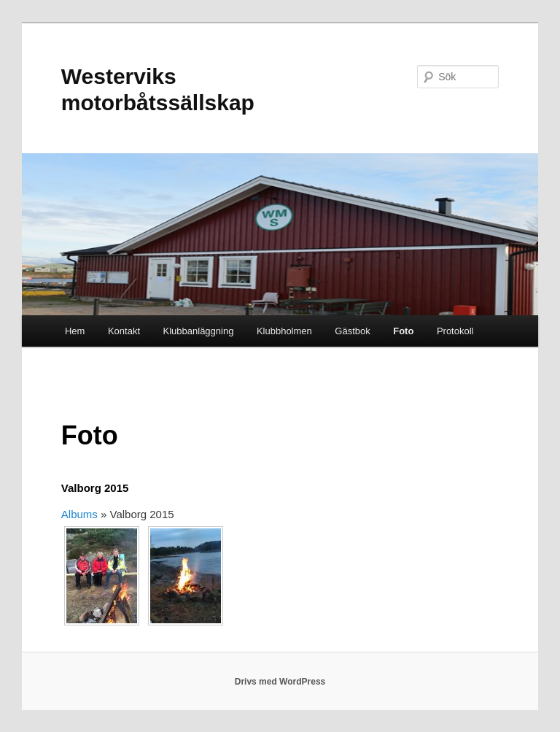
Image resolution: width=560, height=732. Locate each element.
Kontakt (124, 331)
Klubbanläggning (199, 331)
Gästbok (352, 331)
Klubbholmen (284, 331)
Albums (79, 514)
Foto (403, 331)
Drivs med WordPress (280, 682)
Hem (75, 331)
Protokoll (455, 331)
